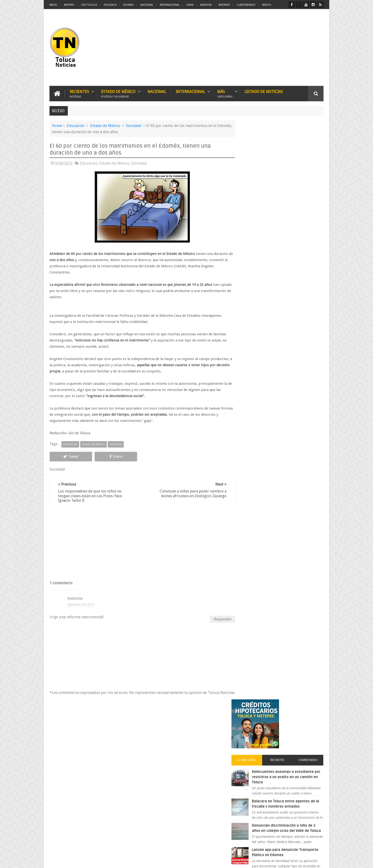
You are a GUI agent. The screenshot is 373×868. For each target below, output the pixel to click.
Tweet (67, 456)
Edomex (128, 5)
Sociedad (134, 125)
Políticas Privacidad (282, 861)
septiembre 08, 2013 (81, 604)
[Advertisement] (284, 48)
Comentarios (310, 184)
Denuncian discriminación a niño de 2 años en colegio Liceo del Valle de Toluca (292, 255)
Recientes (79, 93)
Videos (266, 5)
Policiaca (110, 5)
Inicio (53, 5)
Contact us (312, 716)
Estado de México (118, 93)
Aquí (319, 861)
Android (206, 5)
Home (57, 125)
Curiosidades (246, 5)
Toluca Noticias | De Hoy (110, 861)
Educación (76, 125)
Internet (224, 5)
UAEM (190, 5)
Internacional (170, 5)
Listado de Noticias (264, 91)
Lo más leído (255, 184)
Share (103, 456)
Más (225, 93)
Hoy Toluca (89, 5)
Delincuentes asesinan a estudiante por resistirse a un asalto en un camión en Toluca (288, 201)
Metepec (69, 5)
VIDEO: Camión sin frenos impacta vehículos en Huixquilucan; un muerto (291, 381)
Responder (218, 619)
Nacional (147, 5)
